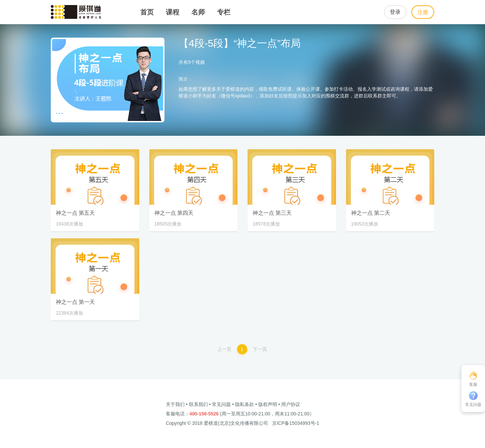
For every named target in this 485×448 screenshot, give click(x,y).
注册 (423, 12)
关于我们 (175, 404)
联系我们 (198, 404)
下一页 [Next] (260, 349)
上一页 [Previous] (224, 349)
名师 (198, 12)
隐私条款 (245, 404)
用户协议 (291, 404)
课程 (173, 12)
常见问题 (221, 404)
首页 (147, 12)
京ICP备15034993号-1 (296, 423)
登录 (395, 12)
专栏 (224, 12)
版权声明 (268, 404)
